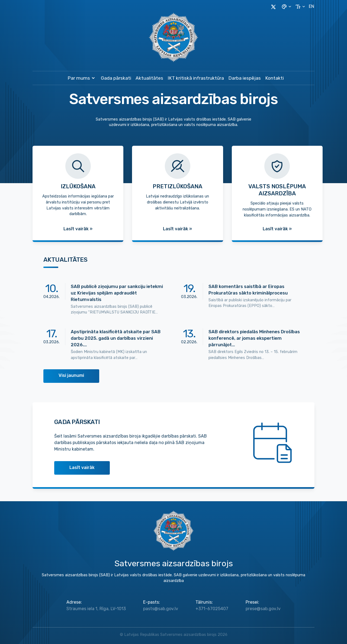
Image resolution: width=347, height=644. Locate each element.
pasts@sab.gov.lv (161, 609)
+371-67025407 (212, 609)
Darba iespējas (245, 78)
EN (311, 6)
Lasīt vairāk (82, 467)
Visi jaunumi (71, 375)
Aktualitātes (149, 78)
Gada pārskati (116, 78)
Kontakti (274, 78)
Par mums (82, 78)
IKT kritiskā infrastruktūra (196, 78)
